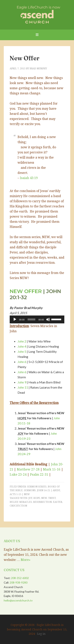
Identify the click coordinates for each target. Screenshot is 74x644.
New (44, 498)
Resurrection (42, 502)
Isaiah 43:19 (29, 178)
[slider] (31, 319)
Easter (58, 502)
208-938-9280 (19, 582)
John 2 (22, 341)
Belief (14, 502)
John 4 (22, 346)
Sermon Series (37, 487)
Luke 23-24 (18, 474)
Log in (41, 634)
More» (26, 560)
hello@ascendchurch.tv (18, 600)
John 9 (22, 382)
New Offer (25, 58)
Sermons (30, 490)
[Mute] (48, 319)
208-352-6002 (20, 578)
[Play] (15, 319)
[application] (37, 319)
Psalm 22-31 (39, 474)
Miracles (26, 502)
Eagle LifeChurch (37, 14)
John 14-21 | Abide (49, 490)
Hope (37, 498)
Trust (52, 498)
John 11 (23, 387)
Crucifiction (18, 506)
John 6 (22, 362)
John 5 (22, 351)
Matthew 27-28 (28, 469)
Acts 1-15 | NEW (20, 494)
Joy (30, 498)
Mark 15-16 (52, 469)
